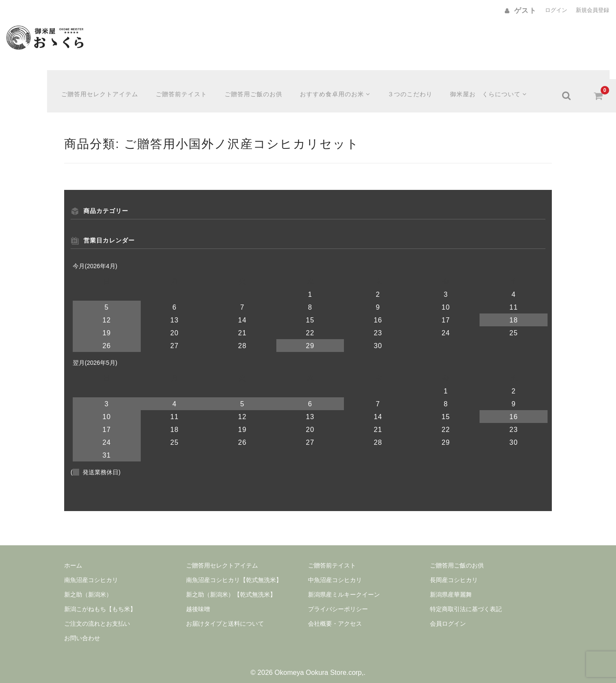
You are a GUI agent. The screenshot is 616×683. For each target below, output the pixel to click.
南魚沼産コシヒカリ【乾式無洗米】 (234, 571)
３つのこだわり (414, 87)
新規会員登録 (592, 10)
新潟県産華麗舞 (451, 585)
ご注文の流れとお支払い (97, 615)
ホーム (73, 556)
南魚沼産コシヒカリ (91, 571)
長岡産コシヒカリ (454, 571)
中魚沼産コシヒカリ (335, 571)
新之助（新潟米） (88, 585)
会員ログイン (448, 615)
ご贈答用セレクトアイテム (103, 87)
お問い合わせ (82, 629)
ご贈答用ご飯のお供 (256, 87)
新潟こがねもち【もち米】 (100, 600)
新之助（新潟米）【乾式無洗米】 (231, 585)
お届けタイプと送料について (225, 615)
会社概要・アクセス (335, 615)
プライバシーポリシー (338, 600)
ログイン (556, 10)
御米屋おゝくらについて (493, 87)
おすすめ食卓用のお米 (339, 87)
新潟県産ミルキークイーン (344, 585)
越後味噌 (198, 600)
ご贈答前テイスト (184, 87)
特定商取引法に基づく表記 (466, 600)
